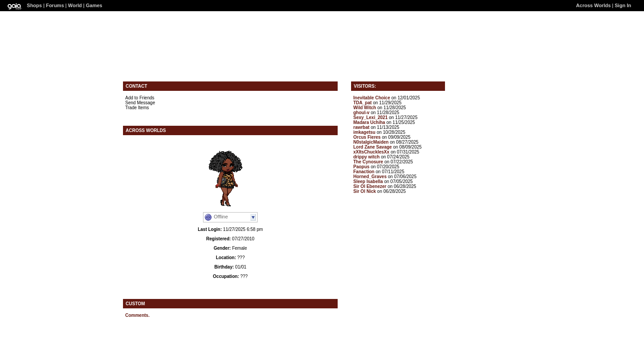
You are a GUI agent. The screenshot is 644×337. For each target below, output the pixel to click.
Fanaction (364, 172)
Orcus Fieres (367, 137)
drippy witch (366, 157)
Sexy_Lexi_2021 (371, 117)
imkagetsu (364, 132)
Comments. (137, 315)
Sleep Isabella (368, 181)
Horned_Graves (370, 177)
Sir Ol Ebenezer (370, 186)
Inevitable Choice (372, 98)
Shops (34, 5)
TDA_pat (362, 103)
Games (94, 5)
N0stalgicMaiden (371, 142)
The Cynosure (368, 162)
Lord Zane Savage (373, 147)
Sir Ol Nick (365, 191)
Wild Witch (365, 108)
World (75, 5)
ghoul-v (361, 113)
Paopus (361, 167)
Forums (55, 5)
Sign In (623, 5)
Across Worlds (593, 5)
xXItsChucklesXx (371, 152)
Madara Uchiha (369, 122)
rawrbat (361, 127)
